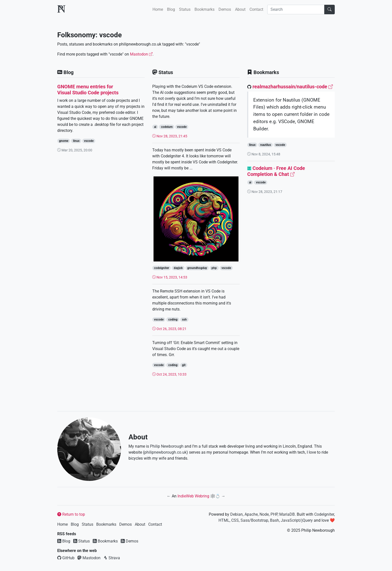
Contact (256, 9)
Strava (112, 558)
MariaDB (287, 514)
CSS (235, 520)
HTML (224, 520)
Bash (274, 520)
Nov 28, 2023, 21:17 (265, 192)
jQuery (307, 520)
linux (76, 141)
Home (158, 9)
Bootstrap (260, 520)
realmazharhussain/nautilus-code (293, 87)
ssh (184, 320)
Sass (245, 520)
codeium (167, 127)
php (214, 268)
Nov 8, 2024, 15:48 (264, 154)
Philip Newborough (167, 446)
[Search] (296, 10)
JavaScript (290, 520)
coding (173, 320)
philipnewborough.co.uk (165, 452)
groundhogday (197, 268)
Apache (251, 514)
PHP (274, 514)
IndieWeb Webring (193, 496)
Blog (171, 9)
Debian (236, 514)
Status (185, 9)
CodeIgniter (324, 514)
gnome (64, 141)
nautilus (266, 145)
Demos (225, 9)
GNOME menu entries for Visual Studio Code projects (88, 90)
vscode (89, 141)
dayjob (178, 268)
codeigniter (161, 268)
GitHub (66, 558)
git (184, 365)
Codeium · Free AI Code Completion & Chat (276, 171)
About (240, 9)
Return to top (71, 514)
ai (155, 127)
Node (264, 514)
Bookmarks (204, 9)
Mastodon (141, 54)
